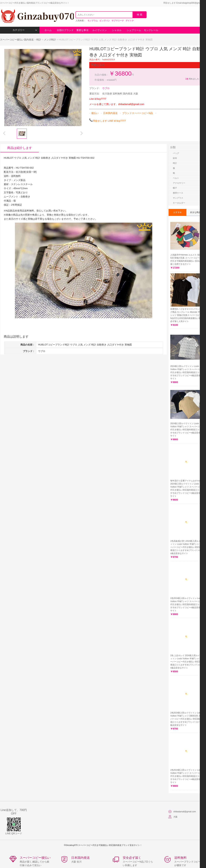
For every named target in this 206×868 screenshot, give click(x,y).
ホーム (48, 30)
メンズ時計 (50, 40)
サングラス (178, 198)
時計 (39, 40)
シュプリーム (134, 30)
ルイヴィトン (100, 30)
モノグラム (93, 21)
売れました (192, 79)
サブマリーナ (118, 21)
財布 (175, 158)
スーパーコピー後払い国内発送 (17, 40)
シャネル (117, 30)
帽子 (175, 188)
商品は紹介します (20, 148)
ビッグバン (105, 21)
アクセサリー (179, 183)
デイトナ (130, 21)
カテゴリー (25, 30)
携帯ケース (178, 193)
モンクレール (151, 30)
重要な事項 (82, 30)
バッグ (176, 153)
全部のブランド (65, 30)
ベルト (176, 178)
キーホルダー (179, 203)
